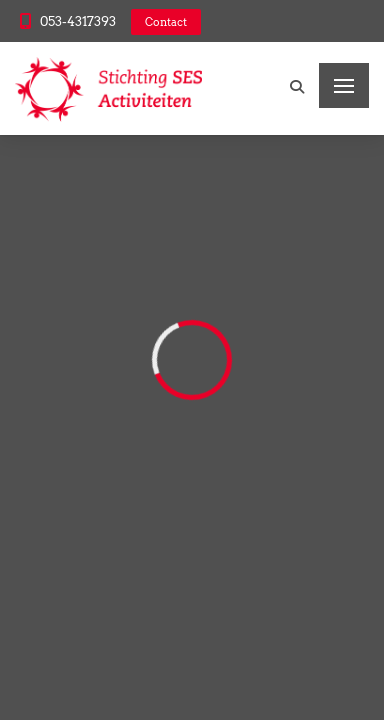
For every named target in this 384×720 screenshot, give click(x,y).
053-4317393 (78, 21)
